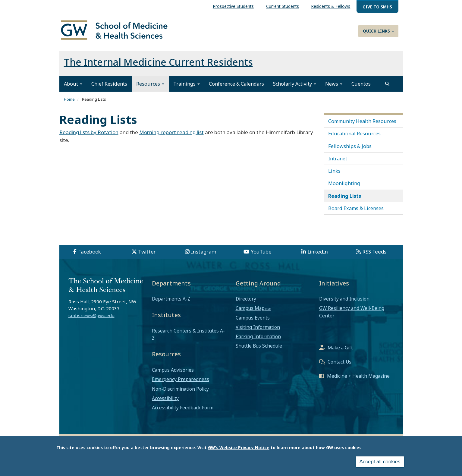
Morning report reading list (171, 132)
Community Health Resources (362, 121)
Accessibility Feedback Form (183, 408)
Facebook (90, 252)
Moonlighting (344, 183)
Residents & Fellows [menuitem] (331, 6)
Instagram (204, 252)
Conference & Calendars (236, 84)
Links (334, 171)
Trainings (187, 84)
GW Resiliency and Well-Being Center (352, 312)
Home (69, 99)
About (73, 84)
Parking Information (258, 336)
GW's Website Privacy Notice (239, 448)
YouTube (261, 252)
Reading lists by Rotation (89, 132)
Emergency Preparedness (181, 379)
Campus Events (253, 318)
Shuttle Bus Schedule (259, 346)
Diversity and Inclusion (344, 299)
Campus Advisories (173, 370)
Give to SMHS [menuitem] (377, 7)
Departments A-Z (171, 299)
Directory (246, 299)
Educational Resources (354, 134)
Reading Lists (345, 196)
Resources (150, 84)
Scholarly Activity (295, 84)
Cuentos (361, 84)
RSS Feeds (374, 252)
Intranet (338, 159)
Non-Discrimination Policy (180, 389)
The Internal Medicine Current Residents (158, 62)
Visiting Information (258, 327)
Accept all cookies (380, 463)
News (334, 84)
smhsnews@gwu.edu (91, 315)
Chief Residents (109, 84)
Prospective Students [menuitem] (233, 6)
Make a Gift (340, 348)
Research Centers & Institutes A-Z (188, 334)
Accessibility (165, 398)
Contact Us (339, 362)
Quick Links (379, 31)
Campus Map (250, 308)
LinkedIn (318, 252)
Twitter (147, 252)
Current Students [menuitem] (283, 6)
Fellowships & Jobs (350, 146)
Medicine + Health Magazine (358, 376)
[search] (387, 84)
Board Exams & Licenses (356, 208)
